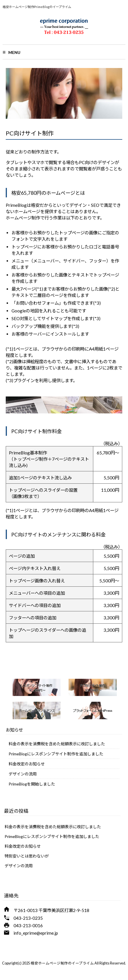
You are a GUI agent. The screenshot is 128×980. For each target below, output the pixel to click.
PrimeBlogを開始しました (32, 784)
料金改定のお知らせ (27, 764)
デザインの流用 (23, 774)
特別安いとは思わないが (27, 856)
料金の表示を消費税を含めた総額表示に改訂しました (57, 744)
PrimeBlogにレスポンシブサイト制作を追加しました (56, 754)
